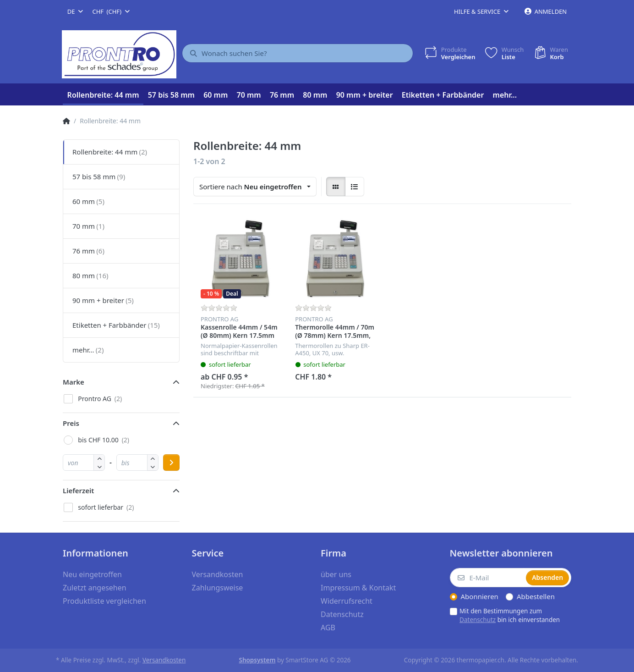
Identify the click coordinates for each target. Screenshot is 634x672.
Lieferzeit (78, 490)
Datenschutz (478, 620)
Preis (71, 423)
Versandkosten (164, 660)
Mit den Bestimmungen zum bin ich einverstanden (510, 615)
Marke (74, 382)
